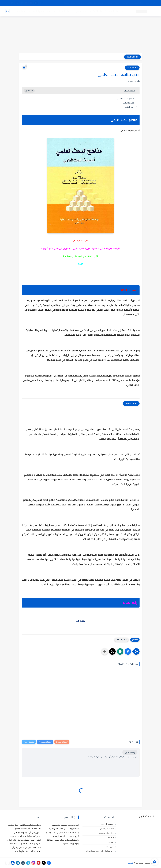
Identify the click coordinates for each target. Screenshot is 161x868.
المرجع (131, 863)
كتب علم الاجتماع (83, 11)
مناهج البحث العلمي (126, 99)
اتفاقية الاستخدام (107, 829)
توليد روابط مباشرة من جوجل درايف (99, 851)
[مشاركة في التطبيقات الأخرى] (105, 651)
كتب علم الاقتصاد (66, 11)
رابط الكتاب (130, 107)
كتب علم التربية (100, 11)
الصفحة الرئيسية (107, 824)
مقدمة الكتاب (128, 103)
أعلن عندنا (110, 847)
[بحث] (8, 11)
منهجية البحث (132, 68)
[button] (128, 651)
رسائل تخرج (51, 11)
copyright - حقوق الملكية (74, 3)
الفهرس (111, 842)
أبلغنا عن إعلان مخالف (95, 3)
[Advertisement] (81, 35)
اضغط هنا (81, 621)
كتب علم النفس (116, 11)
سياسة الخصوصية (107, 833)
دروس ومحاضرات (24, 11)
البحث (118, 3)
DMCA (111, 838)
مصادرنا (109, 3)
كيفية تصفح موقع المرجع (133, 3)
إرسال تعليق (130, 752)
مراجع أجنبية (39, 11)
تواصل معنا (150, 3)
